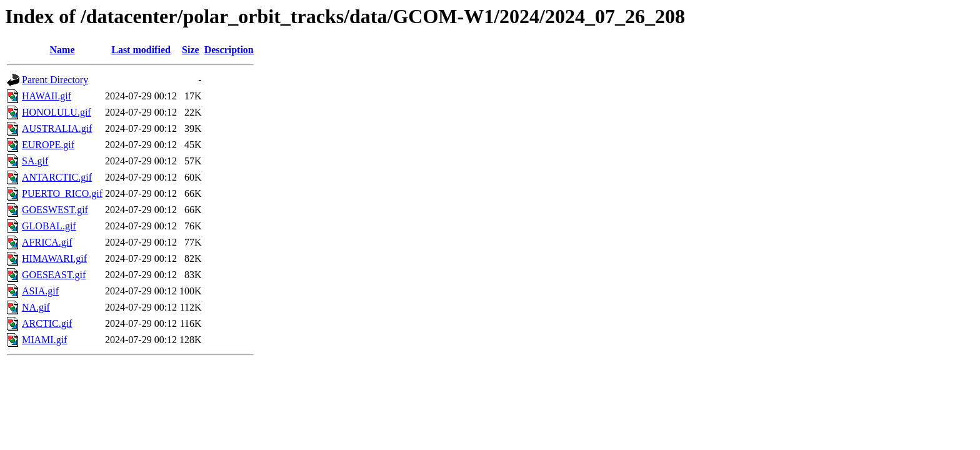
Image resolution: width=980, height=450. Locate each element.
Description (229, 50)
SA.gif (35, 161)
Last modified (141, 50)
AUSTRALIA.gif (57, 128)
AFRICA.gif (47, 242)
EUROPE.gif (48, 145)
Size (191, 50)
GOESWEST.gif (55, 210)
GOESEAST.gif (54, 275)
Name (62, 50)
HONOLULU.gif (57, 112)
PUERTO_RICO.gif (62, 193)
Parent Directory (55, 80)
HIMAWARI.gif (54, 258)
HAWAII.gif (47, 96)
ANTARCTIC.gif (57, 177)
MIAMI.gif (44, 340)
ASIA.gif (40, 291)
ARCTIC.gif (47, 323)
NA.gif (36, 307)
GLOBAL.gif (49, 226)
